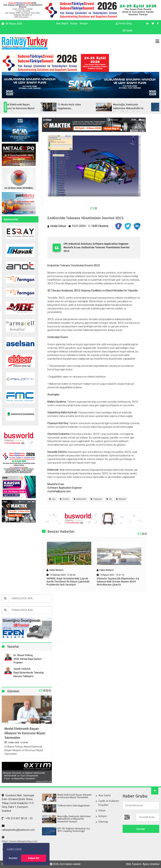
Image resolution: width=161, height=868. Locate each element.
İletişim (84, 23)
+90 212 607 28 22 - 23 (17, 818)
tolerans (98, 499)
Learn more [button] (14, 849)
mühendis (81, 499)
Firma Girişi (124, 23)
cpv (54, 499)
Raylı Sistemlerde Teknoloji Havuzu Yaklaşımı (29, 674)
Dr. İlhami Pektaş (23, 655)
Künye (74, 23)
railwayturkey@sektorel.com (18, 828)
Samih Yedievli (22, 669)
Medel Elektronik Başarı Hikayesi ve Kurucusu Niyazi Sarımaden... (30, 108)
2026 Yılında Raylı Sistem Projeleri (28, 661)
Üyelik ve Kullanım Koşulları (109, 803)
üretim (66, 499)
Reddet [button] (13, 858)
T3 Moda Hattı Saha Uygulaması (74, 806)
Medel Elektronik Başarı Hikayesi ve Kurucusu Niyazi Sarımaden (25, 733)
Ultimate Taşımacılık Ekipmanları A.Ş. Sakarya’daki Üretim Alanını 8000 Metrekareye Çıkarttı (118, 582)
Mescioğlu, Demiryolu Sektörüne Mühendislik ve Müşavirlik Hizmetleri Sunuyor (74, 819)
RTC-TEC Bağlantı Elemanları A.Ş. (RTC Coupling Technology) (74, 830)
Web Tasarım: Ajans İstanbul (143, 864)
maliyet (122, 499)
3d (110, 499)
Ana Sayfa (62, 23)
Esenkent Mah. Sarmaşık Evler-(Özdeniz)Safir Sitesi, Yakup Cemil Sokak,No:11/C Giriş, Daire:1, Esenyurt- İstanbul (18, 803)
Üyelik (128, 30)
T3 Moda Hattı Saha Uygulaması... (81, 106)
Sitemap (103, 822)
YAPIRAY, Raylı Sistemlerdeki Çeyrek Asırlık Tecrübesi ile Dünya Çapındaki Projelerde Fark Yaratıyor (68, 582)
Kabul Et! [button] (34, 858)
